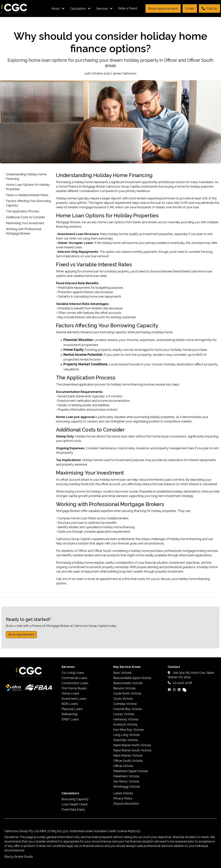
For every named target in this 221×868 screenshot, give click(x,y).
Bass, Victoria (122, 673)
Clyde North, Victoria (127, 693)
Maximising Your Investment (25, 223)
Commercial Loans (74, 678)
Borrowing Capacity (75, 799)
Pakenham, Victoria (126, 776)
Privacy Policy (123, 798)
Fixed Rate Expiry (73, 810)
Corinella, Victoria (125, 704)
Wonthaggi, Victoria (127, 787)
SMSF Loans (70, 719)
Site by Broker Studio (19, 857)
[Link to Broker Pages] (184, 690)
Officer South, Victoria (128, 761)
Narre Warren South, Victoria (132, 750)
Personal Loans (72, 709)
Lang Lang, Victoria (126, 735)
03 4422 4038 (180, 683)
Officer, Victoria (123, 766)
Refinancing (69, 714)
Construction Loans (75, 683)
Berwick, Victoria (124, 688)
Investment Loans (74, 699)
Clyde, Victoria (123, 699)
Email (190, 8)
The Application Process (23, 211)
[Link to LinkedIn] (179, 690)
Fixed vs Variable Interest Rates (27, 195)
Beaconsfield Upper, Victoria (132, 678)
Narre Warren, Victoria (128, 756)
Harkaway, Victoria (126, 719)
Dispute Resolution (126, 804)
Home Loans (70, 693)
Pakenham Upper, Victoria (131, 771)
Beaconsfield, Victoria (128, 683)
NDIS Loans (70, 704)
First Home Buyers (74, 688)
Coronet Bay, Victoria (127, 709)
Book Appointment (163, 8)
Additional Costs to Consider (25, 217)
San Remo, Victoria (126, 781)
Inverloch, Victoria (125, 725)
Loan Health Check (75, 804)
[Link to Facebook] (170, 690)
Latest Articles (123, 793)
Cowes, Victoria (124, 714)
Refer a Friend (128, 8)
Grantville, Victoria (125, 740)
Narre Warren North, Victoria (132, 745)
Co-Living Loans (73, 673)
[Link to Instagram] (175, 690)
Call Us (209, 8)
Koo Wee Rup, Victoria (128, 730)
